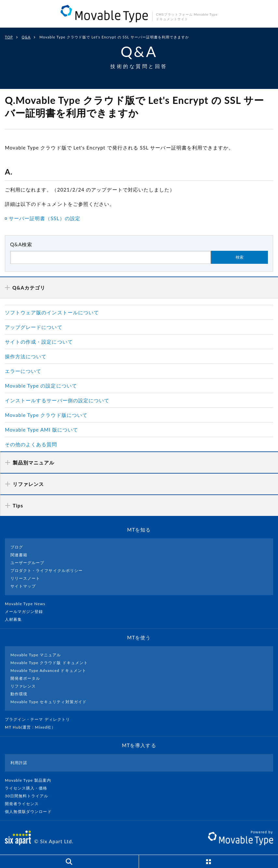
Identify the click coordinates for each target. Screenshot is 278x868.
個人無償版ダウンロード (31, 811)
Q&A (26, 37)
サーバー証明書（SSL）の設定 (45, 218)
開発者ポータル (25, 678)
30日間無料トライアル (29, 796)
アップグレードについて (34, 327)
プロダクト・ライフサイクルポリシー (47, 570)
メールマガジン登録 (27, 612)
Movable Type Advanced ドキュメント (48, 670)
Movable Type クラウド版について (46, 415)
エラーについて (23, 371)
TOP (9, 37)
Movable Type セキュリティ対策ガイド (49, 702)
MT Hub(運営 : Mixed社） (33, 727)
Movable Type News (28, 604)
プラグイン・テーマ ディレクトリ (40, 719)
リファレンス (23, 686)
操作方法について (26, 356)
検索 (240, 257)
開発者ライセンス (25, 804)
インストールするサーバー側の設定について (57, 400)
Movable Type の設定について (41, 386)
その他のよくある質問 (31, 444)
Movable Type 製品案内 (31, 780)
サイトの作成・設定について (39, 342)
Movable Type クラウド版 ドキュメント (49, 663)
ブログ (17, 547)
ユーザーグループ (27, 563)
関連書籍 (19, 555)
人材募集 (16, 619)
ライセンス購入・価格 (29, 788)
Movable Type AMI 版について (42, 430)
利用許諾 (19, 763)
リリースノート (25, 578)
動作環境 (19, 694)
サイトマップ (23, 586)
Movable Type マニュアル (36, 655)
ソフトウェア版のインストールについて (52, 312)
